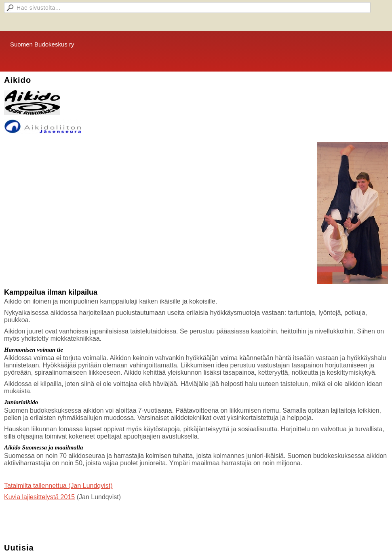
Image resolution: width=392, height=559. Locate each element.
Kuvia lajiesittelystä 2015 (39, 497)
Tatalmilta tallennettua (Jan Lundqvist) (58, 486)
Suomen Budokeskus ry (42, 44)
